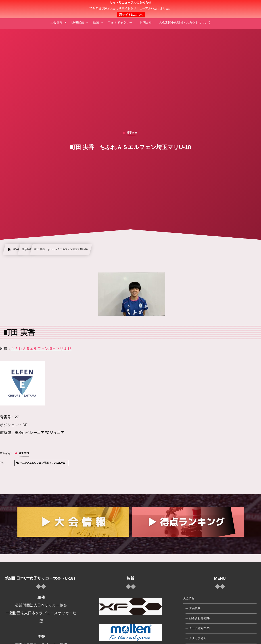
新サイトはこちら (131, 15)
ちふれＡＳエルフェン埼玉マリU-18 (41, 349)
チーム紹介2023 (199, 628)
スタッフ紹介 (198, 638)
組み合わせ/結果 (200, 618)
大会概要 (195, 608)
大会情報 (189, 598)
